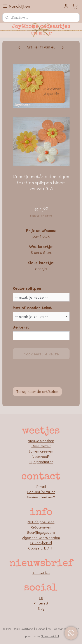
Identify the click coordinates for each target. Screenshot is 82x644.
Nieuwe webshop (41, 441)
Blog (41, 608)
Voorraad (40, 456)
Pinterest (41, 603)
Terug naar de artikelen (37, 391)
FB (41, 598)
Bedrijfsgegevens (41, 532)
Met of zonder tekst (32, 308)
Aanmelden (41, 573)
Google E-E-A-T (41, 548)
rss (50, 629)
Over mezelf (41, 446)
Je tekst (21, 327)
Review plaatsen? (41, 497)
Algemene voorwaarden (41, 538)
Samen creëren (41, 451)
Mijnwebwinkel (50, 636)
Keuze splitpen (27, 288)
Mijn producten (41, 462)
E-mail (41, 487)
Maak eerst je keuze (41, 354)
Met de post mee (41, 522)
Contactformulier (41, 492)
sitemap (40, 629)
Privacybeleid (41, 543)
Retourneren (41, 527)
